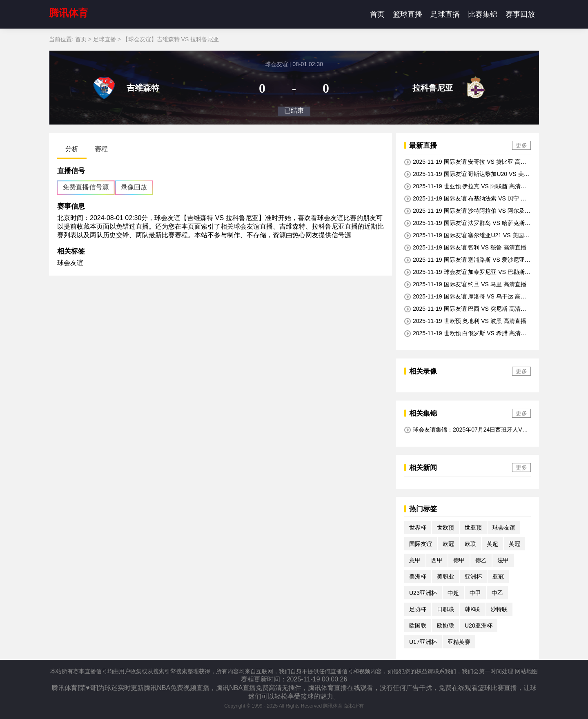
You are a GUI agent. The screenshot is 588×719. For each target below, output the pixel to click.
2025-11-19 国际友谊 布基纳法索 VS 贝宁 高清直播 (465, 199)
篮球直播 (408, 14)
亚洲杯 (473, 577)
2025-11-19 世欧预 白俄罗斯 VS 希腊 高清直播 (465, 334)
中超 (453, 593)
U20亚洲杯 (479, 626)
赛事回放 (520, 14)
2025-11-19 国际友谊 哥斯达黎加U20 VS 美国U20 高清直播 (467, 174)
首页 (377, 14)
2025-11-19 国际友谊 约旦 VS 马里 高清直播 (465, 284)
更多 (521, 145)
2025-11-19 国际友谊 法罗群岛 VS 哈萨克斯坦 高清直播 (467, 223)
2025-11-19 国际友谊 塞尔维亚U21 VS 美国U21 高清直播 (466, 236)
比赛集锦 (483, 14)
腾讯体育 (69, 13)
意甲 (415, 560)
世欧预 (445, 528)
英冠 (514, 544)
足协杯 (418, 609)
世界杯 (418, 528)
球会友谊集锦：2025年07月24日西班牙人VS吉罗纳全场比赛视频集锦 (465, 430)
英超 (492, 544)
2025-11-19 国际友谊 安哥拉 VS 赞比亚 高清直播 (465, 162)
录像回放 (134, 187)
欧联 (470, 544)
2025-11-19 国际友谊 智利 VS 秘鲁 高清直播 (465, 248)
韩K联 (472, 609)
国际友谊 (421, 544)
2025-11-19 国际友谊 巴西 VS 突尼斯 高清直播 (465, 309)
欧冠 (448, 544)
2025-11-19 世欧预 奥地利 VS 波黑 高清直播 (465, 321)
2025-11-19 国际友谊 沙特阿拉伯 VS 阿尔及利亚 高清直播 (467, 211)
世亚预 (473, 528)
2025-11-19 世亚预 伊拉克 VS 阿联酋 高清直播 (465, 187)
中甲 (475, 593)
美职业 (445, 577)
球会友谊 (70, 263)
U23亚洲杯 (423, 593)
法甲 (503, 560)
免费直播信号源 (86, 187)
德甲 (459, 560)
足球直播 (445, 14)
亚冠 (498, 577)
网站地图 (526, 671)
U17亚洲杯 (423, 642)
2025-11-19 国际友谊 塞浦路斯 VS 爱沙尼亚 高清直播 (464, 260)
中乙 (497, 593)
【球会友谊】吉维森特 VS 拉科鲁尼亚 (171, 39)
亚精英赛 (459, 642)
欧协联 (445, 626)
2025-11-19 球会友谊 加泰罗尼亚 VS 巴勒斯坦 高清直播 (467, 272)
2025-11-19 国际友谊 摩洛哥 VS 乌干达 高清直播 (465, 297)
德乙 (481, 560)
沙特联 (499, 609)
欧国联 (418, 626)
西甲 (437, 560)
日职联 (445, 609)
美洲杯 (418, 577)
